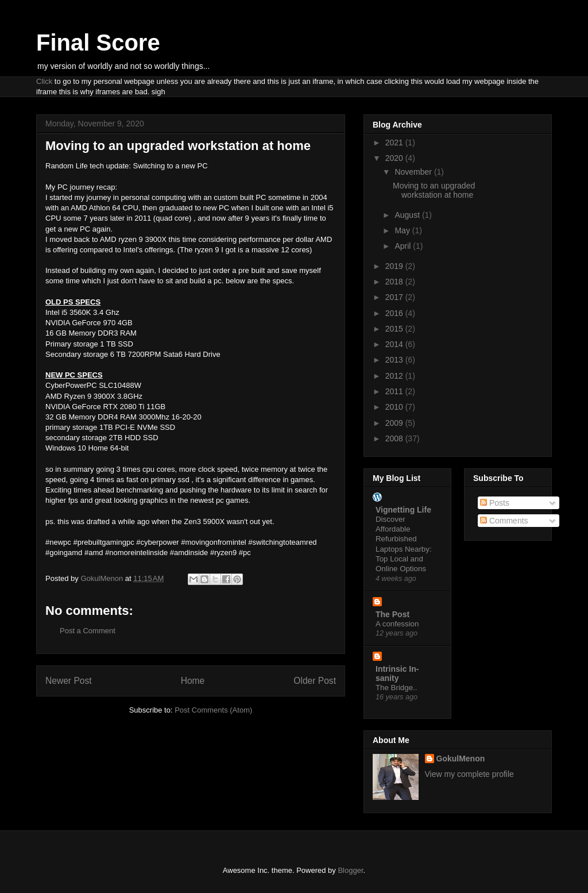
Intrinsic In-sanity (397, 673)
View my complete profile (469, 774)
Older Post (315, 681)
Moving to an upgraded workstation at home (434, 190)
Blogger (350, 870)
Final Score (98, 43)
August (408, 215)
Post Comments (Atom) (213, 710)
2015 (395, 329)
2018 (395, 282)
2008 (395, 438)
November (414, 172)
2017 (395, 297)
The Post (392, 614)
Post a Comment (88, 631)
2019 (395, 266)
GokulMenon (461, 759)
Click (44, 81)
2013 (395, 360)
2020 (395, 158)
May (403, 230)
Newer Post (69, 681)
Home (193, 681)
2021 (395, 143)
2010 (395, 407)
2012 (395, 376)
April (404, 246)
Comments (504, 521)
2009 (395, 423)
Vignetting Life (403, 510)
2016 (395, 313)
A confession (397, 624)
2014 (395, 344)
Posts (495, 503)
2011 (395, 391)
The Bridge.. (396, 688)
